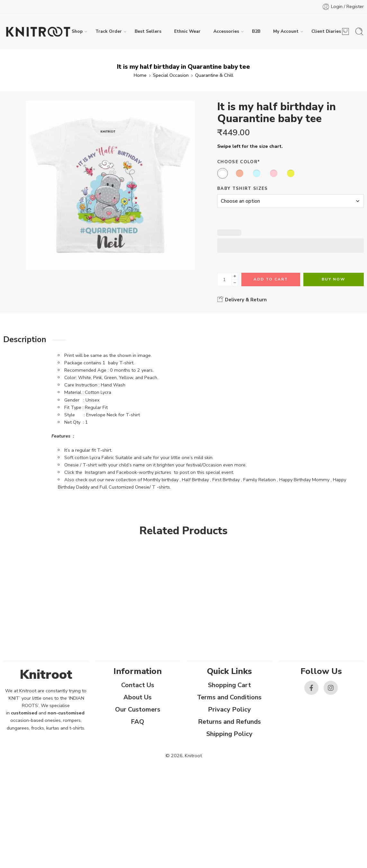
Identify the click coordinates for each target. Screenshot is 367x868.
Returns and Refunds (229, 722)
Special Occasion (171, 75)
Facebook (127, 472)
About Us (138, 697)
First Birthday (226, 480)
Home (140, 75)
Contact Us (138, 685)
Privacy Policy (229, 709)
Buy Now (333, 279)
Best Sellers (148, 31)
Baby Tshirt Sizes (242, 189)
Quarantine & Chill (214, 75)
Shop (77, 31)
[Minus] (235, 283)
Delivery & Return (242, 299)
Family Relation (260, 480)
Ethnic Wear (187, 31)
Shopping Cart (229, 685)
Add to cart (271, 279)
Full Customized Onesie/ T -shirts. (135, 487)
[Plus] (235, 276)
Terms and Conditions (229, 697)
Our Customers (138, 709)
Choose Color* (239, 162)
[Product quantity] (224, 279)
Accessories (226, 31)
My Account (286, 31)
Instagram (95, 472)
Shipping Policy (229, 734)
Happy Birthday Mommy (304, 480)
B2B (256, 31)
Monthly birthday (161, 480)
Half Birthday (195, 480)
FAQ (138, 722)
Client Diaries (326, 31)
